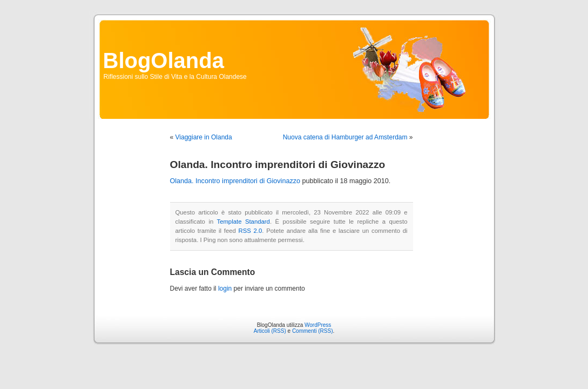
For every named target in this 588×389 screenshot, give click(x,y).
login (225, 289)
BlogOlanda (164, 61)
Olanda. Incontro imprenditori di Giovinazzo (235, 181)
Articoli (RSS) (270, 331)
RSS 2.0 (251, 231)
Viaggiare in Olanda (204, 137)
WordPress (318, 325)
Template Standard (243, 222)
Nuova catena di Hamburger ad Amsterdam (345, 137)
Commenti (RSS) (313, 331)
